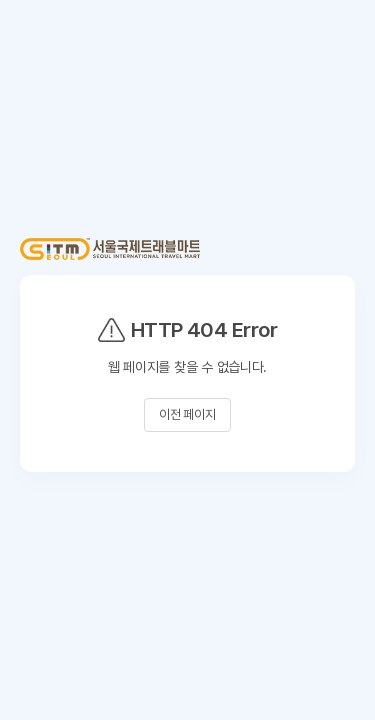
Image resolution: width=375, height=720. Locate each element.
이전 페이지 (187, 414)
